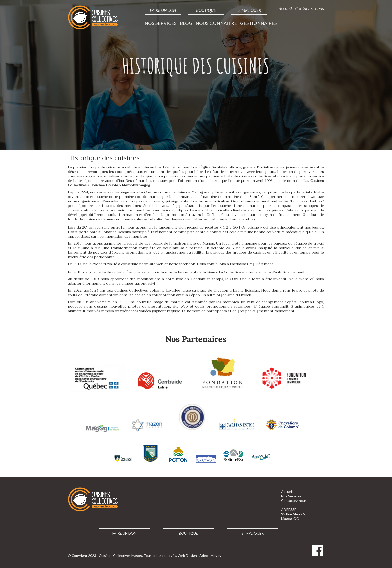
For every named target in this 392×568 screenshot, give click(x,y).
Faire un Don (163, 10)
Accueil (285, 9)
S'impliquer (249, 10)
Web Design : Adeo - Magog (200, 556)
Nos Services (161, 23)
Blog (186, 23)
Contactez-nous (310, 9)
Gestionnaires (259, 23)
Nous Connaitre (216, 23)
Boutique (206, 10)
